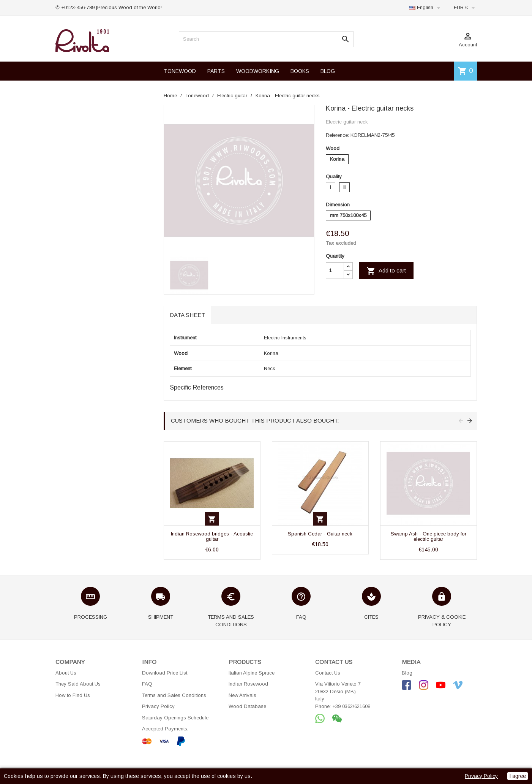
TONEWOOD (180, 71)
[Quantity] (335, 271)
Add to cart (386, 271)
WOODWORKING (258, 71)
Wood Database (247, 706)
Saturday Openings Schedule (175, 718)
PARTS (216, 71)
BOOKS (300, 71)
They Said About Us (78, 684)
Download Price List (165, 673)
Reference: (337, 135)
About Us (66, 673)
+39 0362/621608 (351, 706)
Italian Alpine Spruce (252, 673)
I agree (518, 776)
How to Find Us (73, 695)
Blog (407, 673)
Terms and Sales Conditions (174, 695)
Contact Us (328, 673)
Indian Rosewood (248, 684)
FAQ (147, 684)
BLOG (328, 71)
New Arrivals (242, 695)
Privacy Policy (158, 706)
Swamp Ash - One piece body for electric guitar (429, 536)
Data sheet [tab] (187, 315)
